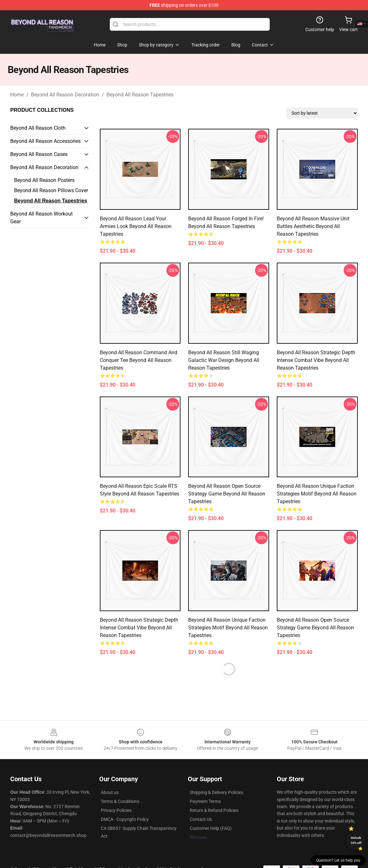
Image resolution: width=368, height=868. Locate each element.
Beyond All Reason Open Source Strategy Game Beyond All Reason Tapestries (227, 494)
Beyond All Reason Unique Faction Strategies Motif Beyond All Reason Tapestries (317, 494)
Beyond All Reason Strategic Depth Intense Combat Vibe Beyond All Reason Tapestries (316, 360)
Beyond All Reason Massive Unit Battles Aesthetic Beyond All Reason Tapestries (313, 226)
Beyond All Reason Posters (44, 180)
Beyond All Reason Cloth (38, 128)
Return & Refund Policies (214, 810)
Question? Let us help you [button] (338, 860)
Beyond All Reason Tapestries (140, 95)
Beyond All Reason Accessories (45, 141)
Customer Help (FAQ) (211, 828)
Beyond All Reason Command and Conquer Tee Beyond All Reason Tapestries (139, 360)
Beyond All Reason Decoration (65, 95)
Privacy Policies (116, 810)
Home (17, 95)
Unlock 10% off (356, 840)
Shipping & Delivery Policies (216, 792)
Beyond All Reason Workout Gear (41, 218)
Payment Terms (205, 801)
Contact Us (201, 819)
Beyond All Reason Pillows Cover (51, 190)
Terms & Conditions (120, 801)
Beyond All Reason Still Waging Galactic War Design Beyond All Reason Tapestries (224, 360)
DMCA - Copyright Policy (125, 819)
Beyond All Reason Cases (39, 154)
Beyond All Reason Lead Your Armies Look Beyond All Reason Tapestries (136, 226)
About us (110, 792)
